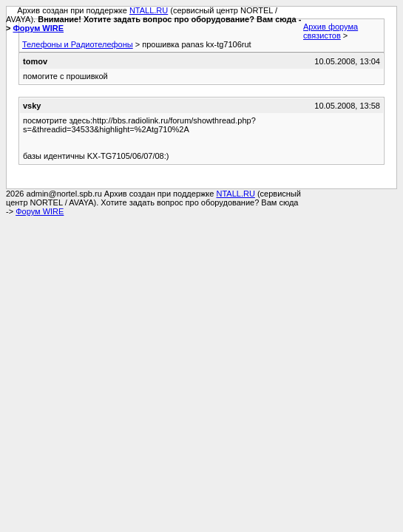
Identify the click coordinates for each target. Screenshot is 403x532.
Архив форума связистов (331, 31)
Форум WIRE (38, 28)
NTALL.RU (149, 10)
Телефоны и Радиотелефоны (78, 44)
